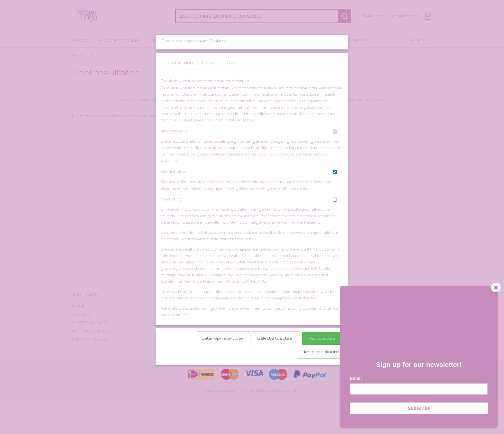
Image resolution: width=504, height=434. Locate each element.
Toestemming (179, 80)
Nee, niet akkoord (320, 369)
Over (232, 80)
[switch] (335, 149)
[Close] (496, 285)
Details (210, 80)
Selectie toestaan (276, 355)
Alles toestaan (323, 355)
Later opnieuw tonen (224, 355)
